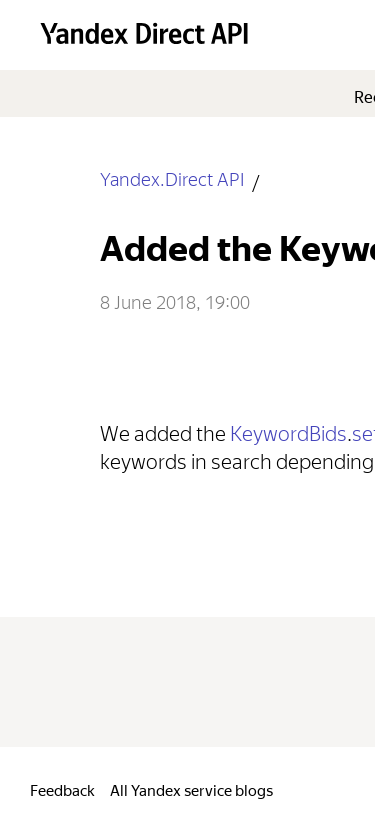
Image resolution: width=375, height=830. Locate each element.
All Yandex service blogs (191, 788)
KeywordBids (288, 430)
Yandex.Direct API (172, 177)
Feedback (62, 788)
